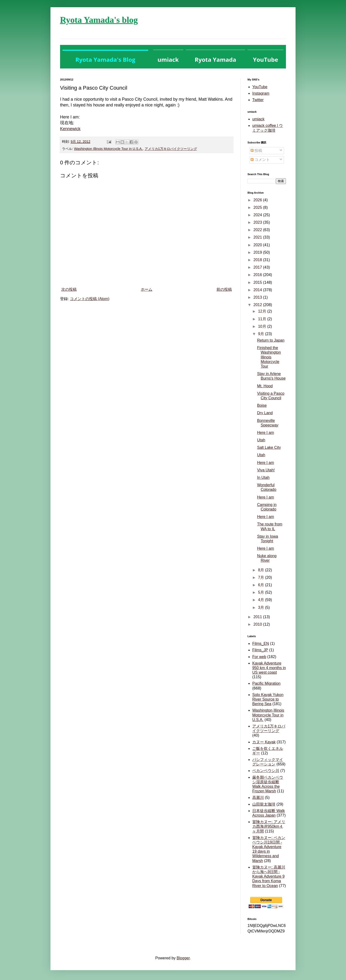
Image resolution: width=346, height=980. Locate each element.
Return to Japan (271, 340)
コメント (260, 160)
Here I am (266, 433)
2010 (258, 624)
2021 (258, 237)
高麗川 (258, 798)
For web (259, 657)
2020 (258, 245)
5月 (262, 592)
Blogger (183, 958)
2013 (258, 297)
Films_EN (261, 644)
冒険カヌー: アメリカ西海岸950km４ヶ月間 (269, 826)
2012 (258, 305)
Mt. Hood (265, 386)
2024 (258, 215)
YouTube (260, 87)
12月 (263, 311)
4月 (262, 600)
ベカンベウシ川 (266, 771)
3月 (262, 607)
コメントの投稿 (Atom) (90, 299)
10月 (263, 326)
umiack (258, 119)
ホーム (147, 289)
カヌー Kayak (264, 742)
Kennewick (70, 129)
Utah (261, 440)
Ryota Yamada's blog (99, 20)
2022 (258, 230)
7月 (262, 577)
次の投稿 (69, 289)
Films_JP (260, 650)
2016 (258, 275)
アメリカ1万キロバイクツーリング (171, 149)
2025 (258, 207)
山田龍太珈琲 (264, 804)
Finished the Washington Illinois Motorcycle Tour (269, 357)
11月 (263, 319)
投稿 (256, 151)
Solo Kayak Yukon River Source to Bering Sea (268, 699)
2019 (258, 252)
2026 (258, 200)
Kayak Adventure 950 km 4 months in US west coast (269, 668)
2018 (258, 260)
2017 (258, 267)
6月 (262, 585)
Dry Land (265, 413)
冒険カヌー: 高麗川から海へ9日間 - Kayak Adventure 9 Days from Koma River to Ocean (269, 876)
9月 (262, 334)
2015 (258, 282)
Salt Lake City (269, 447)
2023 (258, 222)
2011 (258, 617)
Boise (262, 405)
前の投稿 (224, 289)
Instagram (261, 93)
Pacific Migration (266, 683)
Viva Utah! (266, 470)
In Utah (263, 478)
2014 (258, 290)
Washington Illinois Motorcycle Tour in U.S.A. (108, 149)
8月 (262, 570)
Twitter (258, 100)
